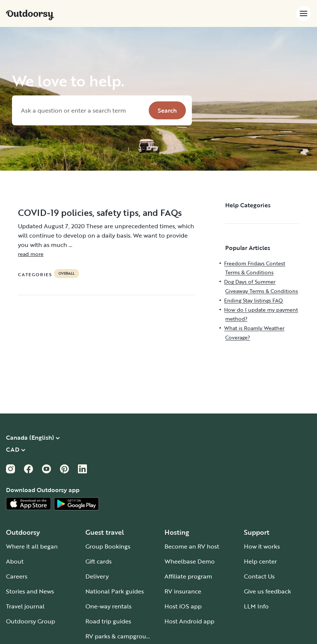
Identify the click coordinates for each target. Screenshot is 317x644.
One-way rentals (108, 606)
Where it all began (32, 546)
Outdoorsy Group (31, 621)
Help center (260, 561)
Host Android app (189, 621)
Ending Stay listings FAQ (253, 300)
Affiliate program (188, 576)
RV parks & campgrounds (121, 636)
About (15, 561)
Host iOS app (183, 606)
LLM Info (256, 606)
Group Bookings (108, 546)
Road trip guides (108, 621)
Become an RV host (192, 546)
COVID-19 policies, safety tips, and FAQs (100, 213)
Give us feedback (268, 591)
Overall (67, 274)
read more (31, 254)
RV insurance (183, 591)
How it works (262, 546)
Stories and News (30, 591)
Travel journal (25, 606)
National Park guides (115, 591)
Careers (17, 576)
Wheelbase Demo (190, 561)
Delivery (97, 576)
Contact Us (259, 576)
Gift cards (99, 561)
